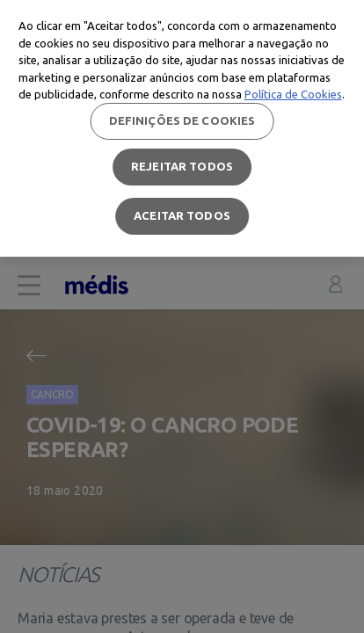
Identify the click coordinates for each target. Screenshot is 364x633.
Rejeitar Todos (182, 166)
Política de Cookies (293, 94)
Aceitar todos (182, 215)
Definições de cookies (182, 120)
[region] (182, 128)
